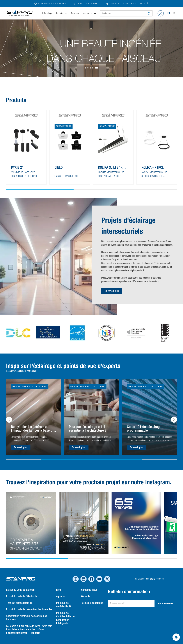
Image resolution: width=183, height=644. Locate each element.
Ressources (89, 13)
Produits (62, 13)
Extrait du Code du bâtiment (21, 590)
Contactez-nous (89, 590)
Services (75, 13)
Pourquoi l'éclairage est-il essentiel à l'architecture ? (88, 429)
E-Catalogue (48, 13)
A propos (61, 596)
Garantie (86, 596)
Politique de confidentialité (64, 605)
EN (174, 13)
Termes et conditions (92, 603)
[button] (85, 68)
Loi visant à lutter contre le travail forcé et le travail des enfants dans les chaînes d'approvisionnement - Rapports (29, 630)
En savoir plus (112, 291)
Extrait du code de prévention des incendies (29, 610)
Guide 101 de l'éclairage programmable (144, 429)
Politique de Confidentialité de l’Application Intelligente (65, 618)
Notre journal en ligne (30, 387)
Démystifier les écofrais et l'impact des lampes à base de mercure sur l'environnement (33, 429)
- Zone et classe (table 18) (20, 603)
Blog (59, 590)
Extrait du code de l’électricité (22, 596)
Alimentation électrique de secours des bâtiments (27, 618)
